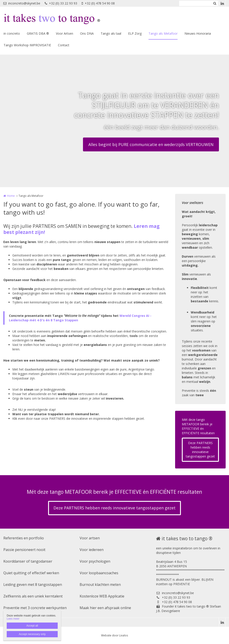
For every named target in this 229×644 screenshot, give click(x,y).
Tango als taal (111, 33)
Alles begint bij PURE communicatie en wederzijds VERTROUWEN (151, 144)
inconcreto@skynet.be (22, 3)
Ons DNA (87, 33)
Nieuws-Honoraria (198, 33)
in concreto (12, 33)
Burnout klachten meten (100, 585)
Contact (64, 45)
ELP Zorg (135, 33)
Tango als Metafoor (163, 33)
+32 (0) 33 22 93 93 (61, 3)
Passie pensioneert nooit (24, 550)
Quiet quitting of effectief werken (31, 573)
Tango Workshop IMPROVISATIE (27, 45)
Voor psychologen (95, 561)
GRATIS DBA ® (38, 33)
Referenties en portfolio (24, 538)
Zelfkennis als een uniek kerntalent (33, 596)
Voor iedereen (92, 550)
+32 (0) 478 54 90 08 (98, 3)
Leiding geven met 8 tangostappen (33, 585)
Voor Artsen (65, 33)
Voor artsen (90, 538)
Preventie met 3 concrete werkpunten (35, 608)
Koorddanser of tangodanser (28, 561)
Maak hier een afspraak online (105, 608)
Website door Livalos (114, 635)
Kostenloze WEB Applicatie (102, 596)
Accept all (32, 626)
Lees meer (13, 619)
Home (11, 196)
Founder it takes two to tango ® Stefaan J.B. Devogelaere (189, 609)
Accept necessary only (32, 634)
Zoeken (215, 3)
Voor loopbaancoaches (99, 573)
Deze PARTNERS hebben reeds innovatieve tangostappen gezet (200, 450)
